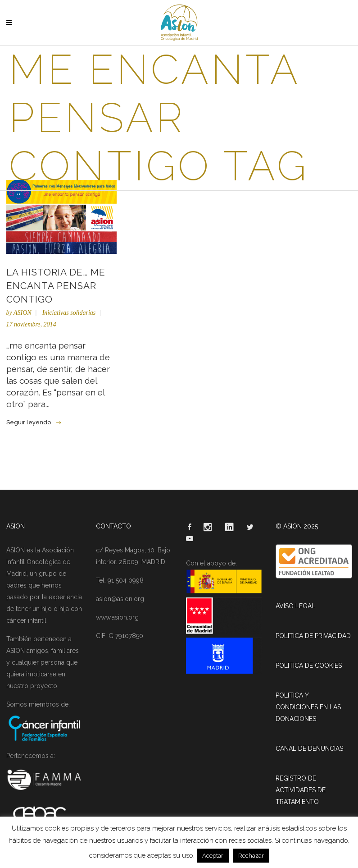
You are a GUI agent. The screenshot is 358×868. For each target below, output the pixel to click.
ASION (23, 313)
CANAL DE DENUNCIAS (309, 749)
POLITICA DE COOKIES (309, 666)
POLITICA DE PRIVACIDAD (313, 636)
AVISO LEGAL (295, 606)
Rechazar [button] (251, 856)
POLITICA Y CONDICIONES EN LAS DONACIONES (308, 707)
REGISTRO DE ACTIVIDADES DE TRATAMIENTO (301, 790)
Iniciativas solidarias (69, 313)
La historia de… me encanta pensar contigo (56, 286)
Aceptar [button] (213, 856)
